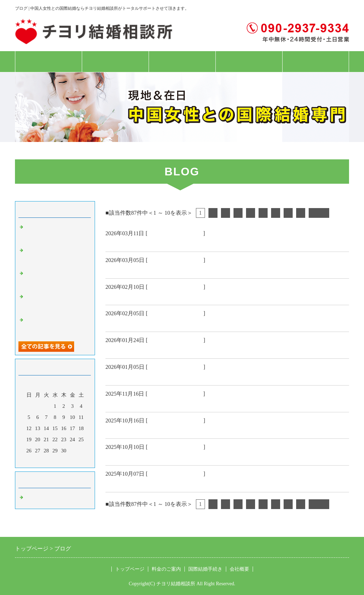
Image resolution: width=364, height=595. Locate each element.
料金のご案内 (115, 62)
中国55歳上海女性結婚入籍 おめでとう (162, 457)
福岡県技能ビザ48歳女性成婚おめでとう (162, 270)
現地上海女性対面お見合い (143, 404)
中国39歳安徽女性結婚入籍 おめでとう (162, 377)
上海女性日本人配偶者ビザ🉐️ (147, 350)
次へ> (319, 213)
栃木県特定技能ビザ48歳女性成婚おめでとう (168, 484)
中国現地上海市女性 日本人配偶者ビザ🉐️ (166, 243)
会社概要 (249, 62)
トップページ (48, 62)
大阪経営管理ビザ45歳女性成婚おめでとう (165, 430)
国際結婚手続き (182, 62)
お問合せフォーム (316, 62)
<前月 (42, 461)
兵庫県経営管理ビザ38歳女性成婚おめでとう (168, 323)
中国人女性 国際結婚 (175, 233)
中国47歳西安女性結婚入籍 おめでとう (162, 296)
